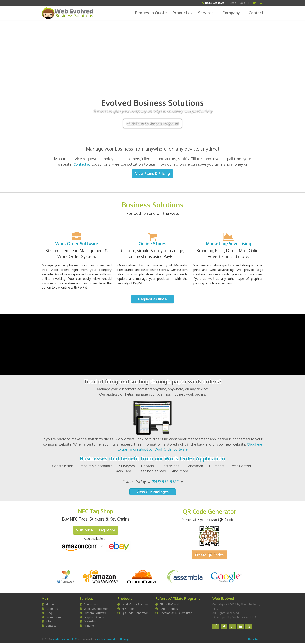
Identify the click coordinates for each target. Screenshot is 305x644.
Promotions (53, 618)
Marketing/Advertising (228, 244)
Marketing (90, 622)
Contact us (82, 164)
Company (233, 13)
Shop (233, 3)
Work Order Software (77, 244)
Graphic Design (94, 618)
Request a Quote (151, 13)
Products (182, 13)
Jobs (242, 3)
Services (207, 13)
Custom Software (95, 613)
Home (50, 605)
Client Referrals (170, 605)
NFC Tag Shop (96, 512)
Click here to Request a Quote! (152, 123)
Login (125, 640)
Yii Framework (106, 640)
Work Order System (135, 605)
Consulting (91, 605)
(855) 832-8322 (214, 3)
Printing (89, 626)
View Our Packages (153, 493)
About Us (52, 609)
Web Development (97, 609)
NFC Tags (128, 609)
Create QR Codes (209, 555)
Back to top (256, 640)
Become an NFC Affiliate (176, 613)
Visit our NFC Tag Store (96, 532)
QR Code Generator (135, 613)
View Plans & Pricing (152, 173)
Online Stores (153, 244)
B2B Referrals (169, 609)
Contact (256, 13)
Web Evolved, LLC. (65, 640)
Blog (49, 613)
